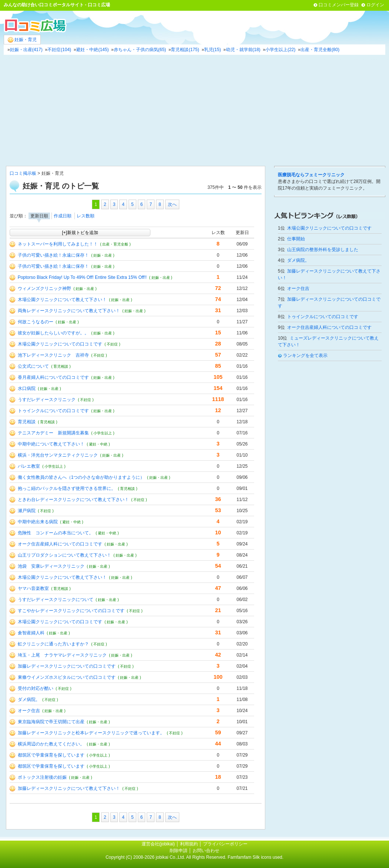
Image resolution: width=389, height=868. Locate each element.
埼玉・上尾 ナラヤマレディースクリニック (62, 655)
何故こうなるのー (36, 322)
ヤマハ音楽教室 (33, 588)
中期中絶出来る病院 (38, 522)
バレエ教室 (29, 466)
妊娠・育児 (22, 40)
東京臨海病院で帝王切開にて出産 (51, 722)
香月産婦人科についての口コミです (53, 377)
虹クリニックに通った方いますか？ (53, 644)
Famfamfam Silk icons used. (255, 857)
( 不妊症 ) (112, 344)
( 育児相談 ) (61, 366)
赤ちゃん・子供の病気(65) (140, 50)
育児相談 (27, 422)
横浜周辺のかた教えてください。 (51, 744)
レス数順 (86, 216)
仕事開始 (296, 239)
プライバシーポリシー (225, 844)
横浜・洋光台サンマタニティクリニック (58, 455)
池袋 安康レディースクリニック (51, 566)
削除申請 (179, 851)
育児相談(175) (185, 50)
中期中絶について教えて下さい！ (51, 444)
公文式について (33, 366)
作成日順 (63, 216)
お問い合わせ (206, 851)
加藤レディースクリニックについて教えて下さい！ (69, 788)
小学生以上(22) (280, 50)
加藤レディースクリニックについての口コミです (67, 666)
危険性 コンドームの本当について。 (56, 533)
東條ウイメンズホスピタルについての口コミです (67, 677)
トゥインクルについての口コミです (53, 411)
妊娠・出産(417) (26, 50)
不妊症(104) (59, 50)
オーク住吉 (29, 711)
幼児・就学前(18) (243, 50)
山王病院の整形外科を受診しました (323, 250)
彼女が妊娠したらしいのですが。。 (53, 333)
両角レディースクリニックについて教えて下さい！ (69, 311)
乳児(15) (212, 50)
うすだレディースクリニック (47, 400)
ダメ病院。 (29, 700)
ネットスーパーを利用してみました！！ (58, 244)
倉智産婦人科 (31, 633)
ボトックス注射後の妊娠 (42, 777)
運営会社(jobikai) (159, 844)
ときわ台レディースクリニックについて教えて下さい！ (73, 500)
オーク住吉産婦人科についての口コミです (60, 544)
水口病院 (27, 388)
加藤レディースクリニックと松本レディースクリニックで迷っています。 (91, 733)
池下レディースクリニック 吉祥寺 (53, 355)
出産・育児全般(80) (320, 50)
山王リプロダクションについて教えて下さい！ (64, 555)
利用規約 (189, 844)
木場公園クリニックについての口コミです (60, 344)
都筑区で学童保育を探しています (51, 755)
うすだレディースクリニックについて (56, 600)
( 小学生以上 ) (103, 433)
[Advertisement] (194, 110)
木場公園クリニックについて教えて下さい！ (62, 300)
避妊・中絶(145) (92, 50)
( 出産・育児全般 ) (115, 244)
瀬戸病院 (27, 511)
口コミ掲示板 (23, 173)
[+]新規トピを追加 (80, 233)
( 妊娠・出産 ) (103, 255)
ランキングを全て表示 (305, 355)
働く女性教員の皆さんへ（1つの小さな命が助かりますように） (81, 477)
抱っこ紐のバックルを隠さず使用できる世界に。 (67, 488)
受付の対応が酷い (36, 688)
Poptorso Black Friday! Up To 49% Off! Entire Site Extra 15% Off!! (82, 277)
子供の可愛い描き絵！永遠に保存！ (53, 255)
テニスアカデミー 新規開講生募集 (53, 433)
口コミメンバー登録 (339, 5)
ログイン (375, 5)
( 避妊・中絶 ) (98, 444)
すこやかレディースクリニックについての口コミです (71, 611)
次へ (172, 204)
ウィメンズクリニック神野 (44, 288)
